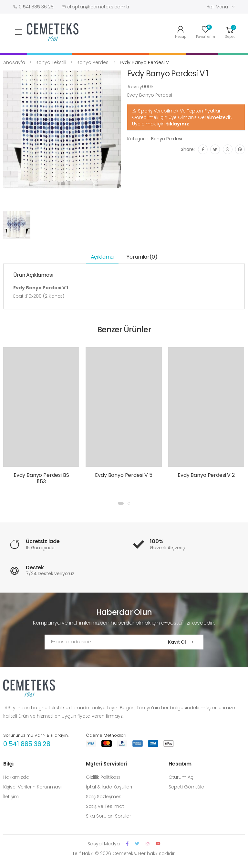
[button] (230, 32)
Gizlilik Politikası (103, 777)
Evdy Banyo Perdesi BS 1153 (41, 478)
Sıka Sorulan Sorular (108, 816)
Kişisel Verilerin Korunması (32, 787)
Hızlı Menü (217, 7)
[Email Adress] (100, 642)
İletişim (11, 797)
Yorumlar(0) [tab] (142, 257)
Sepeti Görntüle (186, 787)
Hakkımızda (16, 777)
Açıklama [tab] (102, 257)
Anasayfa (14, 62)
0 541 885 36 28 (27, 744)
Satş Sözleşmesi (104, 797)
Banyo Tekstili (51, 62)
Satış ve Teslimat (105, 806)
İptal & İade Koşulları (109, 787)
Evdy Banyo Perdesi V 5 (124, 475)
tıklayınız (177, 124)
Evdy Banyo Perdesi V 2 (206, 475)
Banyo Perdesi (93, 62)
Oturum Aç (181, 777)
